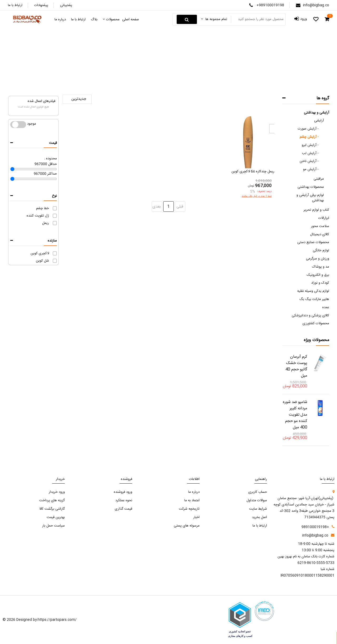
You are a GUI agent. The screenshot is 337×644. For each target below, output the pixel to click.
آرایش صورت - (308, 129)
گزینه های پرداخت (52, 500)
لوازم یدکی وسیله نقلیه (313, 291)
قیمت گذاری (123, 509)
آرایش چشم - (309, 137)
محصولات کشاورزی (316, 323)
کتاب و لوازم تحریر (316, 210)
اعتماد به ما (192, 500)
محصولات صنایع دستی (313, 242)
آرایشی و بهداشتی (316, 113)
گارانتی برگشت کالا (52, 509)
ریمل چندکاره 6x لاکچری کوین (253, 171)
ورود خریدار (57, 492)
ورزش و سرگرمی (318, 259)
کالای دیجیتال (320, 234)
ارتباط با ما (15, 5)
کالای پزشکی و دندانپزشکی (310, 316)
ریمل (46, 223)
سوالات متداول (257, 500)
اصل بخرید (259, 517)
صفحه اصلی (205, 66)
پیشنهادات (41, 5)
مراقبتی (319, 179)
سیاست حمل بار (53, 526)
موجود (18, 125)
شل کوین (42, 261)
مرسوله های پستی (187, 526)
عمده (326, 307)
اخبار (196, 517)
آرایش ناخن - (309, 161)
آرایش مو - (311, 169)
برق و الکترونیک (318, 275)
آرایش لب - (310, 153)
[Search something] (258, 19)
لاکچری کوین (40, 253)
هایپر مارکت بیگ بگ (314, 299)
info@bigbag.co (316, 5)
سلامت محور (320, 226)
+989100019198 (270, 5)
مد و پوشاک (321, 267)
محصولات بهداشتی (311, 187)
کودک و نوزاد (320, 283)
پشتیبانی (66, 5)
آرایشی (151, 66)
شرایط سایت (258, 509)
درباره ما (194, 492)
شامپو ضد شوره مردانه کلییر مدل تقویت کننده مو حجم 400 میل (295, 415)
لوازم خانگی (321, 250)
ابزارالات (324, 218)
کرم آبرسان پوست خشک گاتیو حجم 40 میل (296, 366)
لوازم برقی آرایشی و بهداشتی (310, 198)
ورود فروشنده (123, 492)
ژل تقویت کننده (38, 216)
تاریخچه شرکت (189, 509)
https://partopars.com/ (57, 620)
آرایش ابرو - (310, 145)
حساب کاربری (258, 492)
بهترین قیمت (56, 517)
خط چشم (43, 208)
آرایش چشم (131, 66)
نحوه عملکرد (124, 500)
